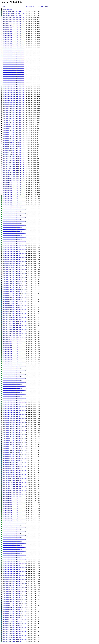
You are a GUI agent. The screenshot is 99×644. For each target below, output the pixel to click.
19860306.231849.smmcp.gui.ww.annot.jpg (14, 640)
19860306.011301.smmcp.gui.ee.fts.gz (13, 54)
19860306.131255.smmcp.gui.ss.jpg (12, 448)
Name (4, 6)
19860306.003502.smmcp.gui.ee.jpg (12, 203)
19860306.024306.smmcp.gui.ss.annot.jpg (14, 241)
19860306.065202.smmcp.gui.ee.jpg (12, 316)
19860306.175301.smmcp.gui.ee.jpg (12, 525)
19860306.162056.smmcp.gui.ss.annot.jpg (14, 495)
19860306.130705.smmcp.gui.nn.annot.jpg (14, 438)
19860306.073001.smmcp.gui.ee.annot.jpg (14, 330)
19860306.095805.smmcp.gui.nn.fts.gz (13, 36)
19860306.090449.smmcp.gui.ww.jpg (12, 372)
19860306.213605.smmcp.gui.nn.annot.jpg (14, 595)
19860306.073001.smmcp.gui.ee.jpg (12, 332)
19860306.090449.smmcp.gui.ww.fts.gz (13, 169)
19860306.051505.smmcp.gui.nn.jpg (12, 279)
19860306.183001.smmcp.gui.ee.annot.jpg (14, 539)
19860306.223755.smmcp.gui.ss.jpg (12, 621)
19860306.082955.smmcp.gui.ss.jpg (12, 352)
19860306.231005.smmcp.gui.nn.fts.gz (13, 64)
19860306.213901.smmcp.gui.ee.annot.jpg (14, 599)
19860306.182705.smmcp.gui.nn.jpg (12, 537)
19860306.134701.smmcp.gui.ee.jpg (12, 460)
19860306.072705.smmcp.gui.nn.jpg (12, 328)
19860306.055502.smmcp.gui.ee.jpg (12, 299)
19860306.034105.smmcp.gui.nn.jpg (12, 247)
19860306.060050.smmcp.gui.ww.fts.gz (13, 163)
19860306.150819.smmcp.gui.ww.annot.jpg (14, 479)
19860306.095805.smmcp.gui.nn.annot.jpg (14, 374)
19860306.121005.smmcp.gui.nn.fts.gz (13, 42)
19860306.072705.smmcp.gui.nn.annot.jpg (14, 326)
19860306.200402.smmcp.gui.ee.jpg (12, 573)
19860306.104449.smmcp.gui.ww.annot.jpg (14, 402)
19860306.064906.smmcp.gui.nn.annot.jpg (14, 309)
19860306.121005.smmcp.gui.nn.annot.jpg (14, 422)
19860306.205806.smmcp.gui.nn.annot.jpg (14, 583)
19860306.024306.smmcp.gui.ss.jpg (12, 243)
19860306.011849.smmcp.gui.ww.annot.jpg (14, 225)
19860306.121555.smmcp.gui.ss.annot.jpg (14, 430)
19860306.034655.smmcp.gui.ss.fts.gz (13, 112)
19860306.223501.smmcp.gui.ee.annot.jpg (14, 615)
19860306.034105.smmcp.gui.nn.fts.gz (13, 24)
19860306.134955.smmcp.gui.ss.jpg (12, 464)
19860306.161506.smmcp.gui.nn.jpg (12, 489)
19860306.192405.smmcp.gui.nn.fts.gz (13, 58)
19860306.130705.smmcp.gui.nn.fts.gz (13, 44)
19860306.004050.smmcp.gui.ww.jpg (12, 211)
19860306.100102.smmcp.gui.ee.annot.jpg (14, 378)
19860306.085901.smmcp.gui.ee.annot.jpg (14, 362)
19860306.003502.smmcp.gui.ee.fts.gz (13, 52)
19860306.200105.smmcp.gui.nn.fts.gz (13, 60)
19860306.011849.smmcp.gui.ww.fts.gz (13, 144)
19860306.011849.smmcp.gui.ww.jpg (12, 227)
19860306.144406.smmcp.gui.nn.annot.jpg (14, 471)
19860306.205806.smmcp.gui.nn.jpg (12, 585)
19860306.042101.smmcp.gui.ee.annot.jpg (14, 265)
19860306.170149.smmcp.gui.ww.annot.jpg (14, 515)
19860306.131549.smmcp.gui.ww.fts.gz (13, 177)
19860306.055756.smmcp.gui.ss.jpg (12, 303)
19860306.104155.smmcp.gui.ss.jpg (12, 400)
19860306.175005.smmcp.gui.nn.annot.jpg (14, 519)
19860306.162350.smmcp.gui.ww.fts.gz (13, 181)
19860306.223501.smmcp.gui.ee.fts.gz (13, 106)
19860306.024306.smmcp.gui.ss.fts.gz (13, 110)
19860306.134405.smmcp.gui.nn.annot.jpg (14, 454)
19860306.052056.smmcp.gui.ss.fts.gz (13, 116)
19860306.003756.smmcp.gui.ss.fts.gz (13, 94)
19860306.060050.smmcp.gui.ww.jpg (12, 307)
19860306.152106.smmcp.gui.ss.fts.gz (13, 134)
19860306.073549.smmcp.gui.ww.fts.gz (13, 165)
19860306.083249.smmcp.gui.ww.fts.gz (13, 167)
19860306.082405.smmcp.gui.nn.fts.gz (13, 34)
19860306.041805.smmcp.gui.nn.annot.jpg (14, 261)
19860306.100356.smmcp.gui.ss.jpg (12, 384)
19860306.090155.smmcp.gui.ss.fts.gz (13, 124)
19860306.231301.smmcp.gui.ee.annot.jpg (14, 632)
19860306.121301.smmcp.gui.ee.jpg (12, 428)
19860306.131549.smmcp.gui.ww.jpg (12, 452)
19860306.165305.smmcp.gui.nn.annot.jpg (14, 503)
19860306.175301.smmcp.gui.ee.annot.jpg (14, 523)
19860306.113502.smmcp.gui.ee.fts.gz (13, 82)
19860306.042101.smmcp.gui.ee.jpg (12, 267)
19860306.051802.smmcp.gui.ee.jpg (12, 283)
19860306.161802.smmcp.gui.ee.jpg (12, 493)
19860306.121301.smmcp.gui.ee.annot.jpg (14, 426)
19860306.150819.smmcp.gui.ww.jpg (12, 481)
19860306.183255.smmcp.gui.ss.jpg (12, 545)
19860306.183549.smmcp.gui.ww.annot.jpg (14, 547)
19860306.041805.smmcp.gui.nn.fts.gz (13, 26)
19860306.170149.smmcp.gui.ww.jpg (12, 517)
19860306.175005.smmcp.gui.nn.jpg (12, 521)
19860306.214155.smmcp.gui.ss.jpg (12, 605)
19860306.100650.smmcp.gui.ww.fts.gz (13, 171)
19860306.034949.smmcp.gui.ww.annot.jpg (14, 257)
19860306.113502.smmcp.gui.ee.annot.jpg (14, 410)
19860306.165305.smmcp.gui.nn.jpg (12, 505)
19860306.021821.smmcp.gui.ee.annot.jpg (14, 233)
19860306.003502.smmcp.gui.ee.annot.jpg (14, 201)
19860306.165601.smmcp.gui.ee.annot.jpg (14, 507)
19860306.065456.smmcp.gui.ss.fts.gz (13, 118)
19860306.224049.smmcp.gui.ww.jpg (12, 625)
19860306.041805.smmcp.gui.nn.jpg (12, 263)
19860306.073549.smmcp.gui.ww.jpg (12, 340)
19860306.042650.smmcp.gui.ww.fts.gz (13, 159)
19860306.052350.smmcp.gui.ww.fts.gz (13, 161)
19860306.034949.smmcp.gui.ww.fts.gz (13, 157)
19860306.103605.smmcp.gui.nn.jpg (12, 392)
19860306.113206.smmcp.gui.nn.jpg (12, 408)
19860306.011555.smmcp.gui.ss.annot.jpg (14, 221)
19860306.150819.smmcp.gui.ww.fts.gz (13, 179)
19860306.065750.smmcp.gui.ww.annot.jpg (14, 322)
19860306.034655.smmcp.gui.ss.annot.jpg (14, 253)
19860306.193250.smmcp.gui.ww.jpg (12, 565)
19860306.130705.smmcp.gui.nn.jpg (12, 440)
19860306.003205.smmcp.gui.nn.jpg (12, 199)
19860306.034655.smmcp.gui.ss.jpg (12, 255)
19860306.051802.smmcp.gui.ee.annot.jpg (14, 281)
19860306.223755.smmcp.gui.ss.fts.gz (13, 153)
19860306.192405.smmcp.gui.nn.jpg (12, 553)
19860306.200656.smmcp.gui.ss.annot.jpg (14, 575)
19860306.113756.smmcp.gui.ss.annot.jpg (14, 414)
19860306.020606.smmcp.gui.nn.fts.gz (13, 22)
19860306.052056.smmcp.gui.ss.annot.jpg (14, 285)
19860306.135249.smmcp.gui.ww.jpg (12, 469)
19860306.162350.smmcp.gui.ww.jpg (12, 501)
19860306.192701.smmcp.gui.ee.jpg (12, 557)
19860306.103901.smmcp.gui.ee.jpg (12, 396)
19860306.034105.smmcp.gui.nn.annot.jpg (14, 245)
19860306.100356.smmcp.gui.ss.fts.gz (13, 126)
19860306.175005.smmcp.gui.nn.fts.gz (13, 50)
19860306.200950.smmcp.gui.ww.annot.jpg (14, 579)
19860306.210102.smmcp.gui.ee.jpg (12, 589)
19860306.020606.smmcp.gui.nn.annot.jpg (14, 229)
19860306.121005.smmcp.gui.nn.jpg (12, 424)
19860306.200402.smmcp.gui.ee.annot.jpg (14, 571)
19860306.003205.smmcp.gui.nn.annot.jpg (14, 197)
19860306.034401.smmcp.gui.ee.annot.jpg (14, 249)
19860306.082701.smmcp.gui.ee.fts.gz (13, 78)
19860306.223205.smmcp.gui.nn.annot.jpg (14, 611)
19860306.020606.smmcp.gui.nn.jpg (12, 231)
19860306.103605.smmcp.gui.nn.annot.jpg (14, 390)
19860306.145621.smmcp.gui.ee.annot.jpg (14, 475)
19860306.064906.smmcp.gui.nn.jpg (12, 312)
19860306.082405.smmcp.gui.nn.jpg (12, 344)
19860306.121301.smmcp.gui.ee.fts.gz (13, 84)
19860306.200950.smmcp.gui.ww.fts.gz (13, 189)
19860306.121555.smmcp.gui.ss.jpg (12, 432)
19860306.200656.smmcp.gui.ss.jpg (12, 577)
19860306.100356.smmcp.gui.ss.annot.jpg (14, 382)
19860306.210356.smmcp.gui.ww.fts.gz (13, 191)
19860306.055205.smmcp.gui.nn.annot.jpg (14, 293)
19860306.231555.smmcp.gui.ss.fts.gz (13, 155)
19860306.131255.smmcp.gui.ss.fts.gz (13, 132)
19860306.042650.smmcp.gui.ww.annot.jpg (14, 273)
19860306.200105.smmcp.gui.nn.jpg (12, 569)
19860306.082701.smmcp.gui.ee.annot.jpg (14, 346)
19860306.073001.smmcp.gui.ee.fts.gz (13, 76)
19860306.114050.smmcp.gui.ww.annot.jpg (14, 418)
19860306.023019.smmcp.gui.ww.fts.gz (13, 146)
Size (39, 6)
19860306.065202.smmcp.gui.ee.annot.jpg (14, 314)
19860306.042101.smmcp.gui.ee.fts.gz (13, 70)
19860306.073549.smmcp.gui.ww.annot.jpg (14, 338)
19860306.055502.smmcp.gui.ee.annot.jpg (14, 297)
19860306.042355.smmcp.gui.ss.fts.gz (13, 114)
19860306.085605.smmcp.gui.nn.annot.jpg (14, 358)
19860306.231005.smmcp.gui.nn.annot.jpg (14, 628)
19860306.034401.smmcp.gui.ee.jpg (12, 251)
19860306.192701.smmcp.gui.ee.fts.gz (13, 100)
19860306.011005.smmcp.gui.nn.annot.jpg (14, 213)
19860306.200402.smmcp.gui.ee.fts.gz (13, 102)
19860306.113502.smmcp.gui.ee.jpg (12, 412)
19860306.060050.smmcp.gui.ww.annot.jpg (14, 305)
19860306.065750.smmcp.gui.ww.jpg (12, 324)
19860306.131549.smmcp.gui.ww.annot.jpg (14, 450)
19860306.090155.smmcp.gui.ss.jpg (12, 368)
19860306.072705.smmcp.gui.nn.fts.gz (13, 32)
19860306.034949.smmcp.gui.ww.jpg (12, 259)
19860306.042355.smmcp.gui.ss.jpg (12, 271)
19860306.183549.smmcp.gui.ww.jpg (12, 549)
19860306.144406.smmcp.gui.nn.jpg (12, 473)
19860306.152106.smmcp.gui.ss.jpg (12, 485)
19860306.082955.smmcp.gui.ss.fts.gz (13, 122)
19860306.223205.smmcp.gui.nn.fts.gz (13, 62)
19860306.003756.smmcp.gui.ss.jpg (12, 207)
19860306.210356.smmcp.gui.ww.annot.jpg (14, 591)
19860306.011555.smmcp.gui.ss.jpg (12, 223)
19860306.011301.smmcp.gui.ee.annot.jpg (14, 217)
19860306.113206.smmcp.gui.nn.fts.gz (13, 40)
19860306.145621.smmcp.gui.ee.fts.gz (13, 88)
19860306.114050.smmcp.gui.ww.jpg (12, 420)
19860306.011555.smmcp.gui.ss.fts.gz (13, 96)
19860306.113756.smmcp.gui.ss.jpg (12, 416)
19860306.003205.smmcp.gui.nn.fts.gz (13, 18)
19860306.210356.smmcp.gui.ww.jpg (12, 593)
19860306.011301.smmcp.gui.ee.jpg (12, 219)
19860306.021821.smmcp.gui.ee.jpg (12, 235)
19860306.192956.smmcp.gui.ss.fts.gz (13, 148)
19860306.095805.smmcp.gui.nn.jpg (12, 376)
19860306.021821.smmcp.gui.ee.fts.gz (13, 66)
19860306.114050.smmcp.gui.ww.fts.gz (13, 173)
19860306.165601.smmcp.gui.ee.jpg (12, 509)
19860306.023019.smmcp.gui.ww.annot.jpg (14, 237)
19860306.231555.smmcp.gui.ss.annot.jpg (14, 636)
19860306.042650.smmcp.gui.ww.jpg (12, 275)
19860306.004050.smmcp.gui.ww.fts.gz (13, 142)
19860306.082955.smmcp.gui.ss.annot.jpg (14, 350)
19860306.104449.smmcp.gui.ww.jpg (12, 404)
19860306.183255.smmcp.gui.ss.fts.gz (13, 140)
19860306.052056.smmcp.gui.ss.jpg (12, 287)
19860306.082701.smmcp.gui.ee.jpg (12, 348)
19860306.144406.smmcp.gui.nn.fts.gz (13, 46)
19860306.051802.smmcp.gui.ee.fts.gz (13, 72)
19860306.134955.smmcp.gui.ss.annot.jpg (14, 462)
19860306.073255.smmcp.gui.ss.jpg (12, 336)
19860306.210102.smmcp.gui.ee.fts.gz (13, 104)
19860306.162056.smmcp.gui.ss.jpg (12, 497)
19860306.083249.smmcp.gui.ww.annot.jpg (14, 354)
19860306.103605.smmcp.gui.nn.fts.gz (13, 38)
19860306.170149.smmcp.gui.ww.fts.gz (13, 183)
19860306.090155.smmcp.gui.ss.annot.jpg (14, 366)
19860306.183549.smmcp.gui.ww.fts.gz (13, 185)
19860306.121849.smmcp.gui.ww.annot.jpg (14, 434)
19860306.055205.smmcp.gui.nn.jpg (12, 295)
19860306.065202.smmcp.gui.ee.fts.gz (13, 74)
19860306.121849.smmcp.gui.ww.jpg (12, 436)
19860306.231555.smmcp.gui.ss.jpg (12, 638)
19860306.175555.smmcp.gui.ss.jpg (12, 529)
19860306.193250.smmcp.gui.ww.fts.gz (13, 187)
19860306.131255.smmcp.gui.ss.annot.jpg (14, 446)
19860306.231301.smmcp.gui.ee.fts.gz (13, 108)
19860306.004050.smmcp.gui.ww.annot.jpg (14, 209)
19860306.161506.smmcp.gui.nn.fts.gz (13, 48)
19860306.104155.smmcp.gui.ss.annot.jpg (14, 398)
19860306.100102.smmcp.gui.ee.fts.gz (13, 80)
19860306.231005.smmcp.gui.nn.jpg (12, 630)
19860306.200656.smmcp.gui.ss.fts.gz (13, 150)
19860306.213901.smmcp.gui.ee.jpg (12, 601)
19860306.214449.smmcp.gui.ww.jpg (12, 609)
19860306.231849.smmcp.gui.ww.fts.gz (13, 195)
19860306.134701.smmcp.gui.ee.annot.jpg (14, 458)
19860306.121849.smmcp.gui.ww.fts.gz (13, 175)
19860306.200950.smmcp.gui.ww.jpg (12, 581)
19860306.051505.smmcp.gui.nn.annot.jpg (14, 277)
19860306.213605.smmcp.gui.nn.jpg (12, 597)
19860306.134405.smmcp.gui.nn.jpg (12, 456)
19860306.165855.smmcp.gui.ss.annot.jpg (14, 511)
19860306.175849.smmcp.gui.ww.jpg (12, 533)
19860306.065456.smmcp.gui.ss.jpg (12, 320)
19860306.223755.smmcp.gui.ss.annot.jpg (14, 619)
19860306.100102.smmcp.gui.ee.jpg (12, 380)
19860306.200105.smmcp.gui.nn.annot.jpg (14, 567)
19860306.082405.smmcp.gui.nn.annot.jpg (14, 342)
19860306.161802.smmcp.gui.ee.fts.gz (13, 90)
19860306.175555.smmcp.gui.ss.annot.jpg (14, 527)
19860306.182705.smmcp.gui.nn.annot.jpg (14, 535)
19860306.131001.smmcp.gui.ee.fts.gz (13, 86)
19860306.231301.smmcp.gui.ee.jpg (12, 634)
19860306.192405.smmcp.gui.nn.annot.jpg (14, 551)
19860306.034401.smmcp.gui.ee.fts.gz (13, 68)
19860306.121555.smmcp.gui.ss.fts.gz (13, 130)
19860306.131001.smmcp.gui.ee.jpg (12, 444)
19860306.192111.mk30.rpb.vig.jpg (12, 16)
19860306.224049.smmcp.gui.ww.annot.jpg (14, 623)
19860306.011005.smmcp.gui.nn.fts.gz (13, 20)
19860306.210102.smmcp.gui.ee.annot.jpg (14, 587)
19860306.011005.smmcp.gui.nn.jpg (12, 215)
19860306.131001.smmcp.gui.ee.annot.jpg (14, 442)
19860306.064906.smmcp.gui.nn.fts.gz (13, 30)
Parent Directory (8, 10)
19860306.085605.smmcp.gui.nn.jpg (12, 360)
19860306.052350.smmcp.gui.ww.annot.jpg (14, 289)
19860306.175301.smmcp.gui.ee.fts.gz (13, 92)
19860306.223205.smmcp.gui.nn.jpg (12, 613)
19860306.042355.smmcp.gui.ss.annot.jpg (14, 269)
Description (45, 6)
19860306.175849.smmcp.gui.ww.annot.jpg (14, 531)
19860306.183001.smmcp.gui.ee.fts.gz (13, 98)
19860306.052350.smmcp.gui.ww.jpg (12, 291)
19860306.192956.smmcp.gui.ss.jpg (12, 561)
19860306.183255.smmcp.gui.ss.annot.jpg (14, 543)
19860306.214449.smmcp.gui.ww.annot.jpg (14, 607)
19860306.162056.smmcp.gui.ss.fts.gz (13, 136)
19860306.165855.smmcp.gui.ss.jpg (12, 513)
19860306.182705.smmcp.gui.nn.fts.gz (13, 56)
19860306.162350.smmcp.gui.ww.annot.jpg (14, 499)
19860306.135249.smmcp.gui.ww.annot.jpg (14, 466)
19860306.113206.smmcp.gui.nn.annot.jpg (14, 406)
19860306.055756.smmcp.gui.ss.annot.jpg (14, 301)
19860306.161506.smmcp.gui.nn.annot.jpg (14, 487)
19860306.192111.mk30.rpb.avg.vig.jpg (14, 14)
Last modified (30, 6)
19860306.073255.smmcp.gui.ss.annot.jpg (14, 334)
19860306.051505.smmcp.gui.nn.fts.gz (13, 28)
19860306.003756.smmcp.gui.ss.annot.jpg (14, 205)
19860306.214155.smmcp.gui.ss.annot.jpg (14, 603)
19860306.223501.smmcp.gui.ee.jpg (12, 617)
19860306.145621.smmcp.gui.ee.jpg (12, 477)
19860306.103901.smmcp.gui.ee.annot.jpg (14, 394)
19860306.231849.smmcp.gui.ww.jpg (12, 642)
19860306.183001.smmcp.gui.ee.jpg (12, 541)
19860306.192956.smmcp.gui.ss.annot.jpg (14, 559)
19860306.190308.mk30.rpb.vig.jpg (12, 12)
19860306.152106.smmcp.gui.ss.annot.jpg (14, 483)
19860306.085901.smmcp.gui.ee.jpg (12, 364)
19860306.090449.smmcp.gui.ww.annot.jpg (14, 370)
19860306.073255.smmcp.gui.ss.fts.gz (13, 120)
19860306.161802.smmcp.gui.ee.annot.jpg (14, 491)
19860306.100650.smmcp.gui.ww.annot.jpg (14, 386)
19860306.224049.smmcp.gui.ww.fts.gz (13, 193)
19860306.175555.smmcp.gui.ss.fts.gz (13, 138)
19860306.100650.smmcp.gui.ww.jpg (12, 388)
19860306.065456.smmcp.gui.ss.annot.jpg (14, 318)
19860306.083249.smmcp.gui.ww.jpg (12, 356)
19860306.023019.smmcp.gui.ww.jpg (12, 239)
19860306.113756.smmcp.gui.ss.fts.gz (13, 128)
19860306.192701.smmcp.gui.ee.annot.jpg (14, 555)
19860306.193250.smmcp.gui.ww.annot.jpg (14, 563)
